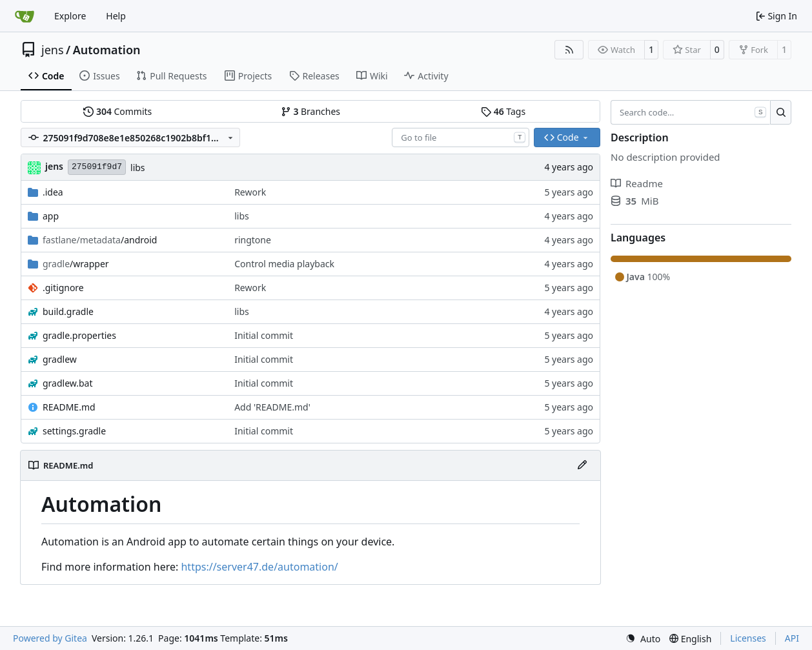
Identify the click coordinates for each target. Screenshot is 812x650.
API (792, 638)
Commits (117, 111)
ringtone (253, 240)
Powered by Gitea (50, 638)
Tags (503, 111)
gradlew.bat (68, 383)
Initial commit (264, 335)
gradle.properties (79, 335)
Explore (70, 16)
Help (116, 16)
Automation (107, 50)
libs (138, 168)
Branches (310, 111)
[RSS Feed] (569, 50)
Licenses (748, 638)
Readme (637, 183)
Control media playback (284, 264)
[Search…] (781, 112)
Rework (250, 192)
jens (53, 50)
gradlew (60, 359)
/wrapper (76, 264)
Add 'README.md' (272, 407)
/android (100, 240)
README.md (69, 407)
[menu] (643, 639)
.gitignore (63, 288)
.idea (53, 192)
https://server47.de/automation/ (259, 567)
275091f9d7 (97, 167)
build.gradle (68, 311)
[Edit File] (582, 465)
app (51, 216)
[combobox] (461, 137)
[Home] (25, 16)
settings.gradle (74, 431)
